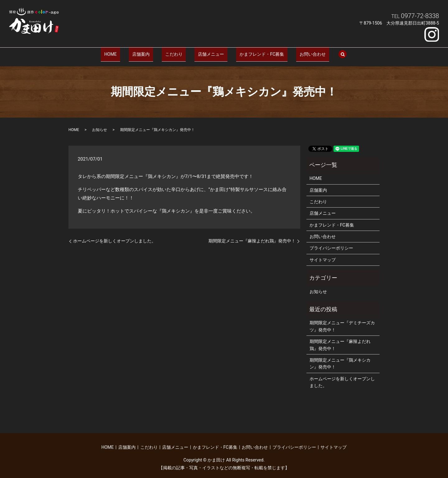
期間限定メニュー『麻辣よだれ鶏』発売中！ (252, 236)
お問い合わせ (296, 51)
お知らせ (100, 125)
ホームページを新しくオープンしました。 (114, 236)
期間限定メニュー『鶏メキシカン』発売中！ (340, 359)
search (322, 52)
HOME (128, 51)
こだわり (177, 51)
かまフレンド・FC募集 (252, 51)
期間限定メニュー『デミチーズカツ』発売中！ (342, 321)
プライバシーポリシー (331, 243)
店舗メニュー (208, 51)
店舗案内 (151, 51)
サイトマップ (323, 255)
